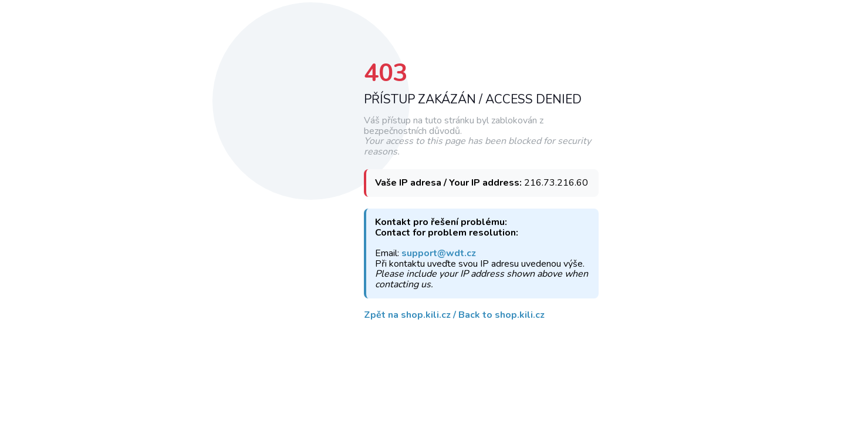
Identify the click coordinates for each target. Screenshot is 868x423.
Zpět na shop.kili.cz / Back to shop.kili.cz (454, 315)
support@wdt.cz (439, 254)
